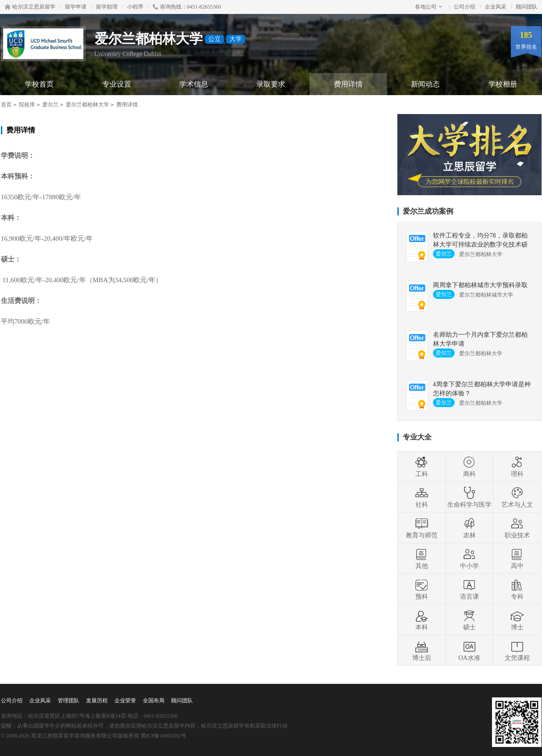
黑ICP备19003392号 (164, 736)
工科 (422, 467)
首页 (6, 105)
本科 (422, 620)
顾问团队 (527, 7)
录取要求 (271, 84)
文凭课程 (517, 651)
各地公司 (429, 7)
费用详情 (348, 84)
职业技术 (517, 528)
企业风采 (496, 7)
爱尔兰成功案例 (428, 211)
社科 (422, 497)
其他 (422, 559)
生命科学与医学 (469, 497)
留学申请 (76, 7)
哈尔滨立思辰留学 (30, 7)
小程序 (135, 7)
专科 (517, 589)
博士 (517, 620)
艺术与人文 (517, 497)
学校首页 (39, 84)
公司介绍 (465, 7)
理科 (517, 467)
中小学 (469, 559)
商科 (469, 467)
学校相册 (503, 84)
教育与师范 (422, 528)
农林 (469, 528)
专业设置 (117, 84)
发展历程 (97, 701)
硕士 (469, 620)
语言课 (469, 589)
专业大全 (417, 437)
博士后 (422, 651)
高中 (517, 559)
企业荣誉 (125, 701)
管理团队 (68, 701)
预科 (422, 589)
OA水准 (469, 651)
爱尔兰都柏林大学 (87, 105)
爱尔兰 (50, 105)
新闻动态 (425, 84)
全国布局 (154, 701)
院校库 (27, 105)
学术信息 (194, 84)
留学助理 (107, 7)
